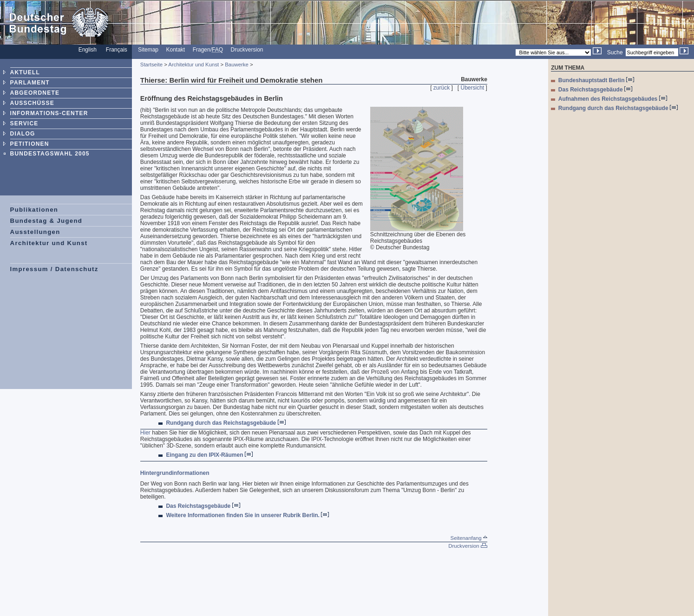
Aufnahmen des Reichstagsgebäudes (613, 99)
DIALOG (23, 134)
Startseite (151, 65)
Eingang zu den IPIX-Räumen (209, 455)
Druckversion (247, 50)
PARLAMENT (30, 83)
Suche (615, 52)
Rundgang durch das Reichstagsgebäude (226, 423)
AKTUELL (25, 72)
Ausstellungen (35, 232)
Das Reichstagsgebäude (203, 506)
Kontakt (176, 50)
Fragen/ (208, 50)
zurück (442, 88)
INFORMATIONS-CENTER (49, 113)
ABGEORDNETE (35, 93)
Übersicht (473, 88)
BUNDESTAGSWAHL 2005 (50, 154)
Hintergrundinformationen (175, 473)
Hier (145, 433)
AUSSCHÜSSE (32, 103)
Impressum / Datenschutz (54, 269)
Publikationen (34, 210)
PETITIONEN (30, 144)
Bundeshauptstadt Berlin (596, 80)
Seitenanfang (469, 538)
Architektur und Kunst (49, 243)
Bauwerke (237, 65)
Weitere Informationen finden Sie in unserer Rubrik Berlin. (247, 515)
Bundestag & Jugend (46, 221)
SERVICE (24, 123)
